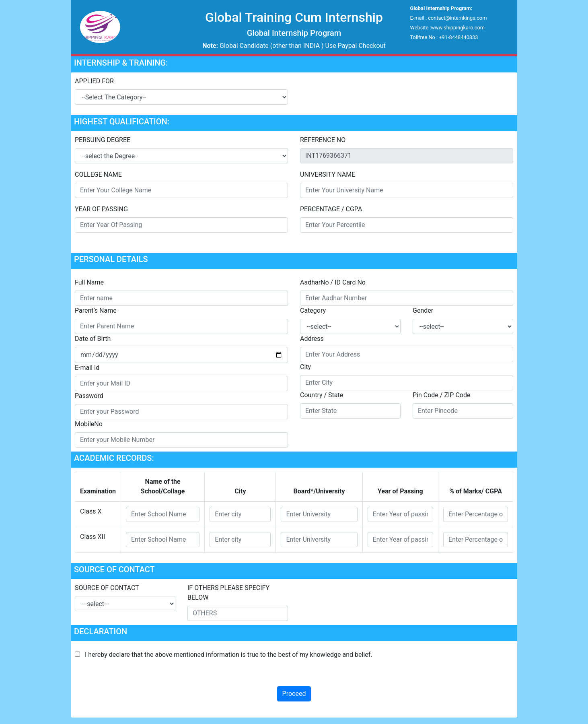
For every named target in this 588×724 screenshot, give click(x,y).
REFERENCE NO (323, 140)
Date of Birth (93, 339)
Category (313, 310)
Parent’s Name (96, 310)
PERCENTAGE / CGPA (331, 209)
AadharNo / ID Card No (333, 282)
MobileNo (89, 424)
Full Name (89, 282)
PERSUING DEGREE (103, 140)
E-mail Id (87, 368)
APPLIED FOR (94, 81)
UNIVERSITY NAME (328, 174)
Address (312, 339)
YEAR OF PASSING (101, 209)
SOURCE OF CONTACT (107, 588)
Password (89, 396)
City (305, 367)
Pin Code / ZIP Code (441, 395)
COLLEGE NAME (98, 174)
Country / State (322, 395)
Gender (423, 310)
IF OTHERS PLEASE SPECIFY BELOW (228, 593)
